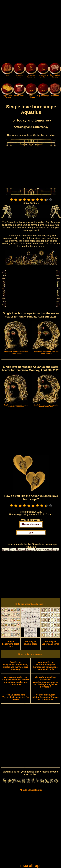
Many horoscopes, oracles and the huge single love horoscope (45, 682)
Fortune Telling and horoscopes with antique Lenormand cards (46, 666)
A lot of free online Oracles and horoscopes (45, 697)
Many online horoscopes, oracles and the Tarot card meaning (16, 666)
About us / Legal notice (31, 790)
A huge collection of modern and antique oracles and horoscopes (16, 681)
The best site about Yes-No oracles (16, 697)
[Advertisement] (30, 32)
